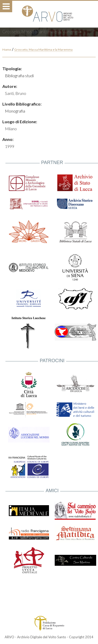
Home (7, 50)
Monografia (15, 111)
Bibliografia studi (19, 76)
